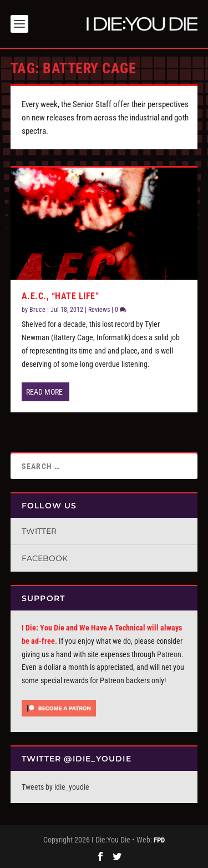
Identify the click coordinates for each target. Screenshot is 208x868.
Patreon (169, 654)
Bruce (37, 310)
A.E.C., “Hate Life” (60, 296)
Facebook (45, 558)
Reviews (99, 310)
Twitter (39, 531)
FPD (159, 840)
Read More (44, 392)
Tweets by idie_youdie (55, 787)
